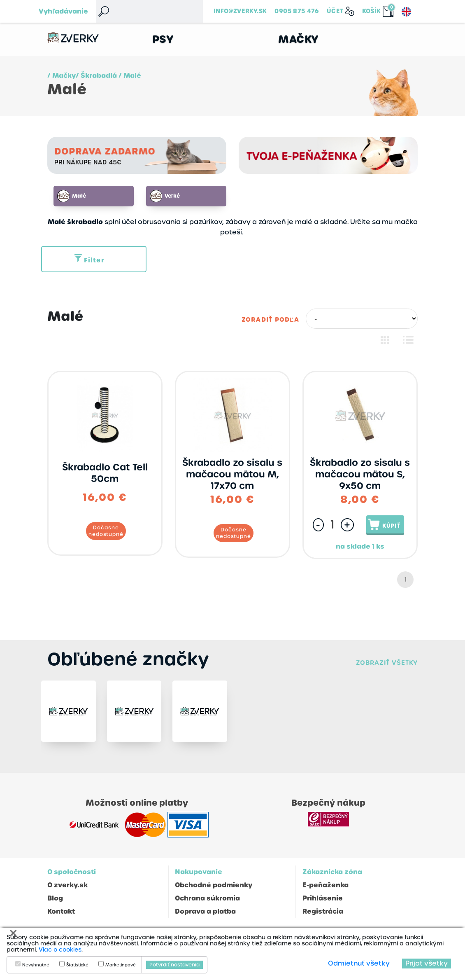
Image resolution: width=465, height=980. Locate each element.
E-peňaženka (325, 890)
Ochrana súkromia (207, 903)
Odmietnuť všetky (359, 963)
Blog (55, 903)
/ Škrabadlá (96, 76)
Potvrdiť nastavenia (174, 965)
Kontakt (61, 916)
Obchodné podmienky (214, 890)
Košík (372, 11)
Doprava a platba (205, 916)
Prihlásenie (323, 903)
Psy (163, 39)
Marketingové (121, 965)
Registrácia (323, 916)
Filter (90, 261)
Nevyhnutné (36, 965)
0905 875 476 (297, 11)
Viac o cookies (60, 950)
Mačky (299, 39)
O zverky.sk (67, 890)
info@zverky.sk (240, 11)
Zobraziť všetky (387, 663)
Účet (335, 11)
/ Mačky (62, 76)
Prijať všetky (427, 963)
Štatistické (77, 965)
